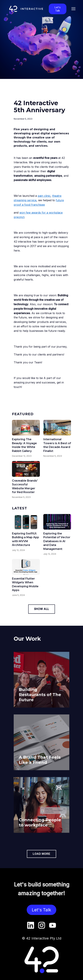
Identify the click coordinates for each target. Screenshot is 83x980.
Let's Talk (58, 9)
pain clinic (44, 196)
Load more (41, 854)
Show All (42, 609)
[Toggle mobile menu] (73, 9)
